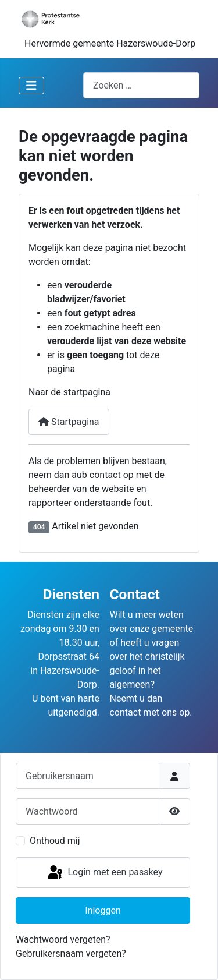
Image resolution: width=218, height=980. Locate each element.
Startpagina (69, 422)
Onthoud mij (55, 841)
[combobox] (141, 85)
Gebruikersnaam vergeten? (71, 954)
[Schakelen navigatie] (31, 86)
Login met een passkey (104, 873)
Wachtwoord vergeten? (63, 940)
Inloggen (103, 910)
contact (125, 712)
